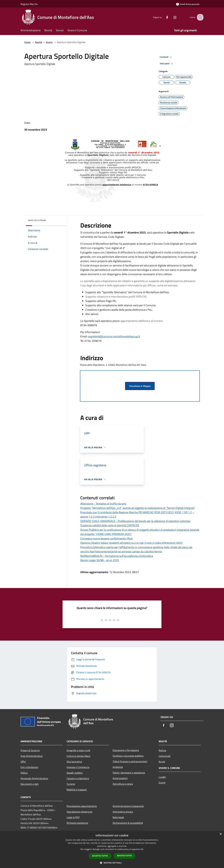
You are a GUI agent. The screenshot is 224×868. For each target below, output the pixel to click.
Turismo (71, 784)
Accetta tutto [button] (100, 856)
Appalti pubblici (75, 773)
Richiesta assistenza (77, 823)
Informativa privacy (123, 812)
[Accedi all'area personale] (188, 4)
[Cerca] (200, 17)
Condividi (166, 57)
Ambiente (118, 767)
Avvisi (49, 42)
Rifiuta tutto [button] (125, 856)
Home (27, 42)
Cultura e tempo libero (78, 756)
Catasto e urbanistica (78, 778)
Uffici (23, 762)
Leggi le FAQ (73, 817)
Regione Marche (29, 4)
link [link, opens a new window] (142, 849)
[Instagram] (172, 17)
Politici (24, 773)
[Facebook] (164, 17)
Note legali (118, 817)
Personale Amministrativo (34, 778)
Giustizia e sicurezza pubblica (128, 756)
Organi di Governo (30, 750)
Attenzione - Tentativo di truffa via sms (103, 504)
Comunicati (165, 756)
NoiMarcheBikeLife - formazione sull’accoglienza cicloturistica (117, 556)
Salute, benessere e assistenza (129, 773)
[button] (112, 863)
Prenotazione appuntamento (82, 806)
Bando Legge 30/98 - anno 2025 (100, 560)
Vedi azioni (167, 64)
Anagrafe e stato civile (78, 750)
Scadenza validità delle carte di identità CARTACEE (110, 525)
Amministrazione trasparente (128, 806)
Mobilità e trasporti (77, 790)
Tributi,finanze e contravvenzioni (130, 761)
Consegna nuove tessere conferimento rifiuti (106, 538)
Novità (38, 42)
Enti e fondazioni (29, 767)
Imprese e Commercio (78, 767)
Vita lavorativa (74, 762)
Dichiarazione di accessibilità (128, 823)
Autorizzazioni (120, 778)
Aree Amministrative (32, 756)
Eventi (162, 783)
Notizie (162, 750)
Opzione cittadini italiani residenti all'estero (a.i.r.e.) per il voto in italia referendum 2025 (131, 543)
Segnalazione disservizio (79, 812)
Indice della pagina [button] (37, 220)
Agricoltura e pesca (123, 784)
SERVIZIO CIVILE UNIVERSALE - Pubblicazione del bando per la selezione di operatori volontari (135, 521)
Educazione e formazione (126, 750)
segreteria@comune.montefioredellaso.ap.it (114, 336)
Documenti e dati (30, 784)
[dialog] (112, 849)
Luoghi (162, 777)
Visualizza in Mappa (140, 386)
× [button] (220, 834)
